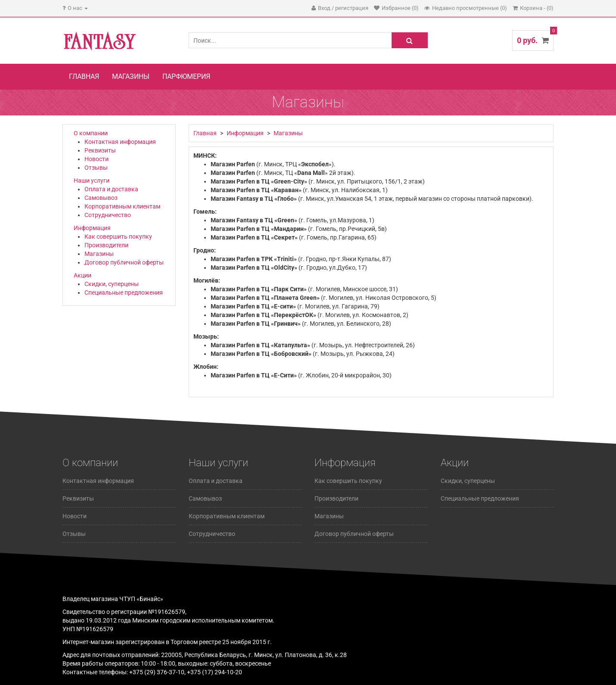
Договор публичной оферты (124, 262)
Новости (96, 159)
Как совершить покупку (118, 237)
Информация (92, 228)
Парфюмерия (186, 76)
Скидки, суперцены (112, 284)
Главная (84, 76)
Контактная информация (120, 142)
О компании (91, 133)
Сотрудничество (108, 215)
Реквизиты (100, 150)
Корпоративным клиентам (122, 206)
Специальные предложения (124, 293)
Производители (106, 245)
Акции (82, 275)
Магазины (131, 76)
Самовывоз (101, 198)
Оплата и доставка (111, 189)
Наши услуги (92, 181)
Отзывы (96, 168)
